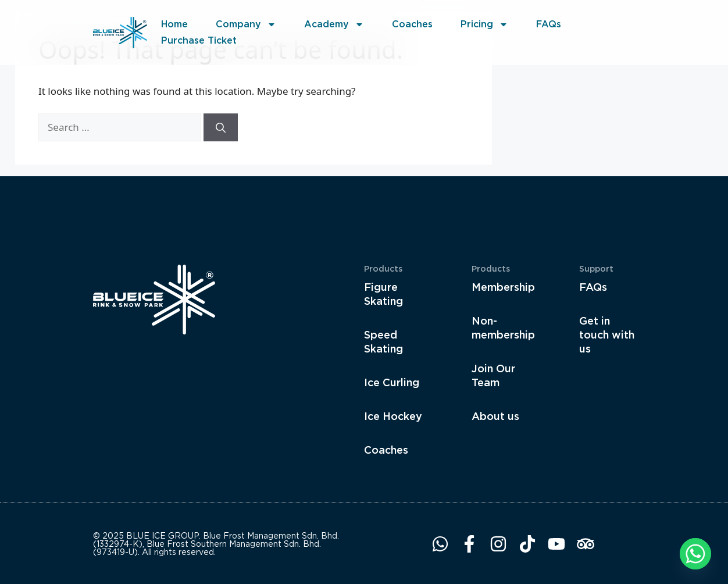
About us (495, 416)
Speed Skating (383, 342)
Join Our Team (493, 375)
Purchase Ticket (199, 40)
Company (246, 24)
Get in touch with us (607, 335)
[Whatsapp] (695, 554)
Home (174, 24)
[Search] (221, 127)
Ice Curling (392, 382)
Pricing (484, 24)
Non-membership (502, 328)
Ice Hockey (393, 416)
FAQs (549, 24)
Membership (502, 287)
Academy (334, 24)
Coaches (412, 24)
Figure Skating (383, 294)
